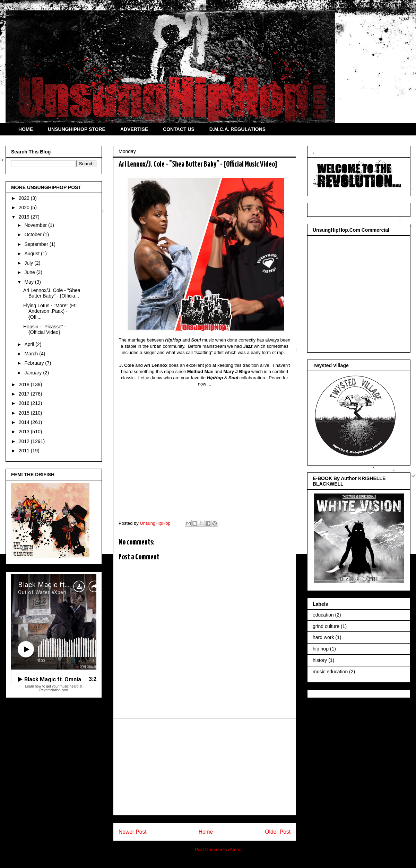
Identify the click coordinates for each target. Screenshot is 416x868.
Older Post (278, 832)
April (30, 344)
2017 (25, 394)
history (320, 660)
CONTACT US (179, 129)
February (35, 363)
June (30, 272)
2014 (25, 422)
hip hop (321, 649)
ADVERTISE (134, 129)
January (34, 373)
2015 (25, 413)
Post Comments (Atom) (218, 849)
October (34, 234)
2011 (25, 451)
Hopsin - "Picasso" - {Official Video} (45, 330)
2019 (25, 217)
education (323, 615)
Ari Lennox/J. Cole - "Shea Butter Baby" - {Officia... (52, 293)
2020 (25, 207)
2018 (25, 384)
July (29, 263)
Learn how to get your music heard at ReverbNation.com (54, 688)
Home (206, 832)
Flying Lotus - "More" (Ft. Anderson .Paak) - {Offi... (50, 311)
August (32, 254)
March (32, 354)
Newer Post (133, 832)
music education (330, 672)
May (29, 282)
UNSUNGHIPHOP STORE (77, 129)
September (37, 244)
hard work (323, 637)
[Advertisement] (205, 767)
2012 (25, 441)
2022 (25, 198)
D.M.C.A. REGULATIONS (237, 129)
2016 (25, 403)
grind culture (326, 626)
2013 (25, 432)
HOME (26, 129)
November (36, 225)
